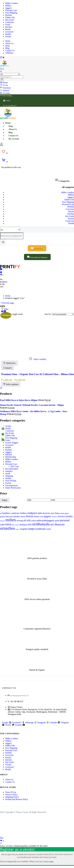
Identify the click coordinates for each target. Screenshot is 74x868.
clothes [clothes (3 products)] (23, 513)
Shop (7, 46)
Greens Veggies (12, 443)
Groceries (9, 32)
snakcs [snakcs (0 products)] (18, 529)
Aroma (8, 426)
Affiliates (9, 53)
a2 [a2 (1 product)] (1, 513)
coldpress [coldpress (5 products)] (32, 513)
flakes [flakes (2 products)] (57, 513)
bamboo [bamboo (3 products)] (6, 513)
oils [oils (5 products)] (29, 520)
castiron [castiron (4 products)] (15, 513)
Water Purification (13, 488)
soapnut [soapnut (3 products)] (24, 529)
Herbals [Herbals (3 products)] (30, 516)
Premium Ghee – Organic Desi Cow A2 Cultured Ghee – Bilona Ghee (38, 374)
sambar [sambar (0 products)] (17, 525)
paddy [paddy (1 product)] (34, 521)
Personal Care (11, 10)
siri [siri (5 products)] (30, 524)
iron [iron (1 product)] (41, 516)
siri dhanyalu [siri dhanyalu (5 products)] (57, 524)
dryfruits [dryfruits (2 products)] (46, 513)
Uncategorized (11, 485)
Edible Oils (10, 17)
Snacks (71, 211)
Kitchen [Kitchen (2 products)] (61, 516)
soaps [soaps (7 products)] (31, 529)
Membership (11, 457)
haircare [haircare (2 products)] (9, 516)
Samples (9, 471)
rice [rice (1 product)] (13, 525)
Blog (7, 48)
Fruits (8, 25)
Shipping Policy (12, 797)
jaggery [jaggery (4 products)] (47, 516)
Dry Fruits (10, 20)
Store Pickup (11, 481)
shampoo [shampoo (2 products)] (23, 525)
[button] (4, 162)
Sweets (8, 36)
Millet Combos (12, 3)
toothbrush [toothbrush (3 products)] (40, 529)
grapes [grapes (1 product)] (3, 516)
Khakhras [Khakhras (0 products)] (55, 517)
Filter (5, 500)
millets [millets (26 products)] (11, 520)
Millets (8, 6)
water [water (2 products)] (49, 529)
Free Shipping (11, 13)
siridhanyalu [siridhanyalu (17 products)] (41, 524)
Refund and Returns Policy (17, 799)
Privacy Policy (11, 795)
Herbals (9, 15)
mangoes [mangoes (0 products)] (3, 521)
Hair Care (15, 466)
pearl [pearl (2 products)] (57, 520)
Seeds (8, 474)
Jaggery (9, 8)
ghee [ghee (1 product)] (67, 513)
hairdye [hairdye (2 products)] (17, 516)
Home (8, 41)
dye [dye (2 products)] (52, 513)
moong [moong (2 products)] (20, 520)
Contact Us (10, 50)
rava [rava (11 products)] (8, 524)
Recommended (12, 469)
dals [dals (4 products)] (40, 513)
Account (5, 93)
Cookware (10, 22)
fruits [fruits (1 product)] (62, 513)
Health (8, 34)
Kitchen (9, 27)
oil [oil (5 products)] (25, 520)
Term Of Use (11, 792)
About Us (9, 43)
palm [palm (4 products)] (39, 520)
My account (14, 139)
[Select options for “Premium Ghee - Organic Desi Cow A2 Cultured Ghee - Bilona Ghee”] (11, 384)
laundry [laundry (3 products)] (69, 516)
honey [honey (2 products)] (37, 516)
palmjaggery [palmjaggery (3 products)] (48, 520)
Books (8, 29)
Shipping (9, 476)
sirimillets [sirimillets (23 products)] (8, 528)
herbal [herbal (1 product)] (23, 516)
